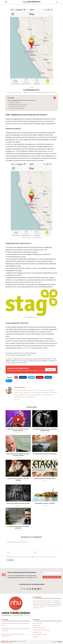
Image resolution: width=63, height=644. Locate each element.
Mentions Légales (22, 641)
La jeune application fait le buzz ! (18, 106)
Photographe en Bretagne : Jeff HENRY (45, 503)
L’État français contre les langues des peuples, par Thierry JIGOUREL (18, 455)
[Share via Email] (9, 381)
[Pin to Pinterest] (40, 377)
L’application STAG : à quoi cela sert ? (19, 104)
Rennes (23, 348)
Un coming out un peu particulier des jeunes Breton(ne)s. (18, 527)
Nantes (30, 348)
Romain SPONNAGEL (16, 93)
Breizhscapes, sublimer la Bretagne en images (18, 503)
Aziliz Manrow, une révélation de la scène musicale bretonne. (18, 430)
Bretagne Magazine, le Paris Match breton (45, 479)
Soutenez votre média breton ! (17, 108)
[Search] (57, 2)
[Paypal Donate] (50, 370)
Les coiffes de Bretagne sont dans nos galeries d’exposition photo (45, 430)
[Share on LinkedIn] (48, 377)
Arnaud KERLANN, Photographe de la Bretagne (45, 454)
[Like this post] (17, 377)
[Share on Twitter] (31, 377)
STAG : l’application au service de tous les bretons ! (22, 100)
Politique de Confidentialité (7, 642)
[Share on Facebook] (23, 377)
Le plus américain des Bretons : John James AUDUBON (18, 479)
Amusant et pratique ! (15, 102)
